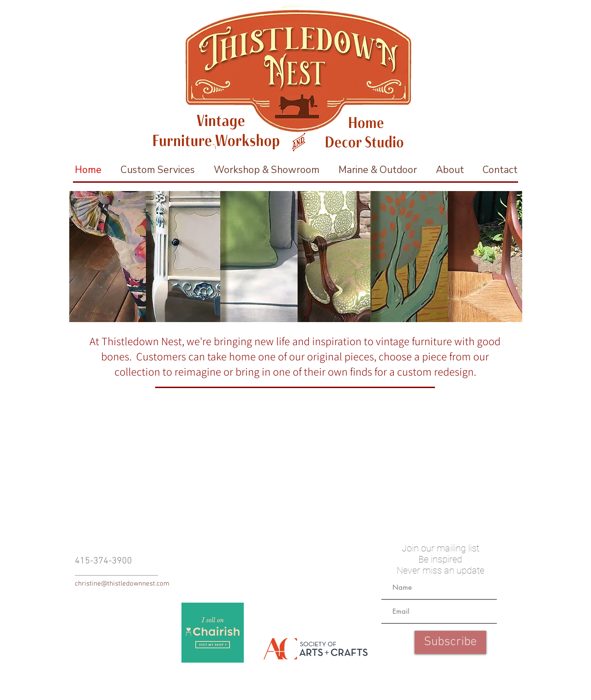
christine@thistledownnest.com (122, 584)
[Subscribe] (450, 642)
